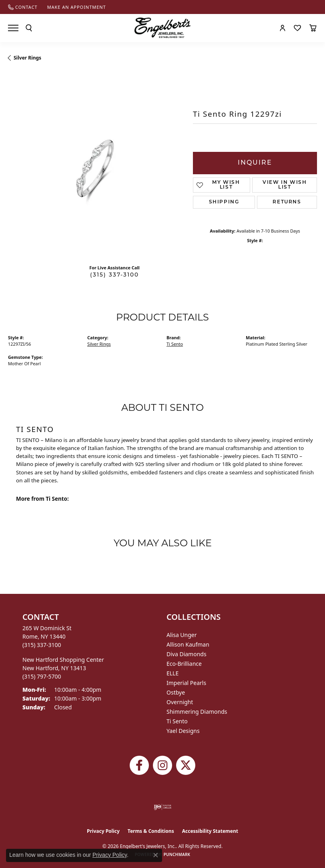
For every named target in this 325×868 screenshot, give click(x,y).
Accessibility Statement (210, 831)
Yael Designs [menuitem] (183, 731)
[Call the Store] (42, 645)
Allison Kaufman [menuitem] (188, 644)
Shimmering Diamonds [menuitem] (197, 712)
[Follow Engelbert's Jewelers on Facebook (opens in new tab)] (139, 765)
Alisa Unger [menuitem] (182, 635)
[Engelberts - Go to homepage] (162, 28)
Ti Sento (175, 344)
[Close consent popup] (156, 855)
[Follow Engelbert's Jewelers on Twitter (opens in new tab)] (186, 765)
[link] (23, 7)
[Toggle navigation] (13, 28)
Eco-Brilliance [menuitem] (184, 664)
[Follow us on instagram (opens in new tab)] (162, 765)
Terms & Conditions (151, 831)
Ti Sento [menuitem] (177, 721)
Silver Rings (27, 58)
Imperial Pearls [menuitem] (186, 683)
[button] (29, 28)
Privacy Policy (103, 831)
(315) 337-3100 (114, 275)
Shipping (224, 202)
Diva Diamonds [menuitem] (187, 654)
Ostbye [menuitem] (176, 692)
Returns (287, 202)
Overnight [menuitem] (180, 702)
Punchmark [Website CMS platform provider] (177, 854)
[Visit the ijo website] (163, 807)
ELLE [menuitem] (173, 673)
